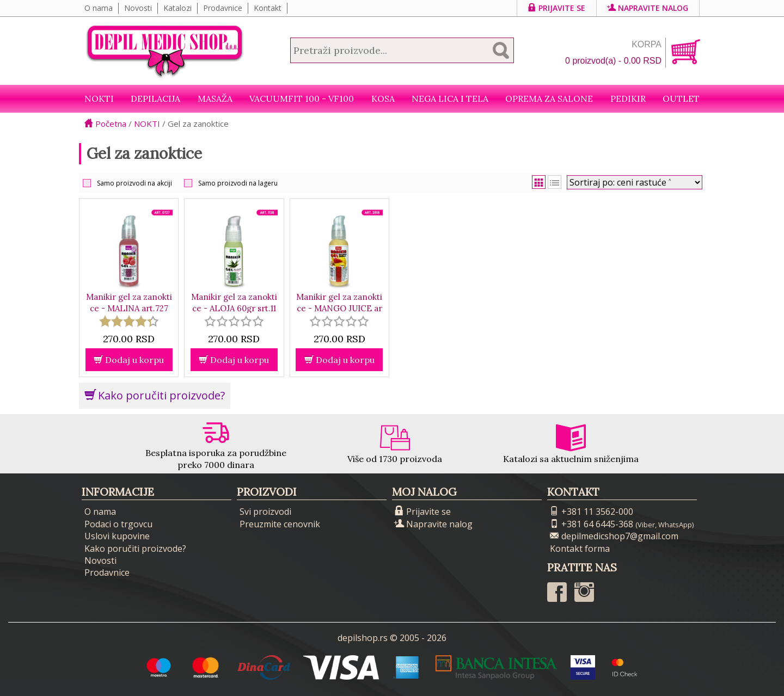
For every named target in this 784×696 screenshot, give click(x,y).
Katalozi (177, 8)
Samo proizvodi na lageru (238, 183)
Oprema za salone (549, 98)
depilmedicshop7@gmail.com (614, 536)
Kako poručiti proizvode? (155, 395)
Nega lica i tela (450, 98)
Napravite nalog (648, 8)
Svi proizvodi (265, 512)
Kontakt (268, 8)
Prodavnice (223, 8)
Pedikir (628, 98)
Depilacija (155, 98)
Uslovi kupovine (117, 536)
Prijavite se (557, 8)
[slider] (129, 321)
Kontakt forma (580, 549)
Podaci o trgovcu (118, 524)
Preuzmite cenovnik (280, 524)
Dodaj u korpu (129, 360)
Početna (105, 124)
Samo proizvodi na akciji (134, 183)
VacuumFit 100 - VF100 (302, 98)
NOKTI (99, 98)
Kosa (383, 98)
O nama (99, 8)
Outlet (681, 98)
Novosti (138, 8)
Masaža (215, 98)
